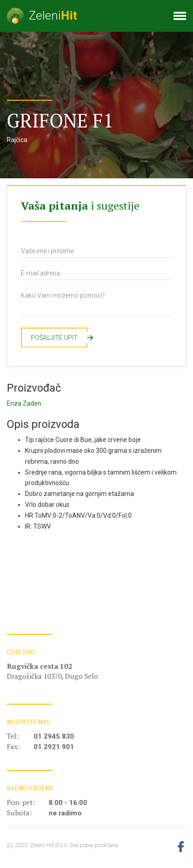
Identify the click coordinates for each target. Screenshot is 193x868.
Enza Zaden (24, 403)
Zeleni (42, 16)
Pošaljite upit (59, 338)
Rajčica (17, 140)
